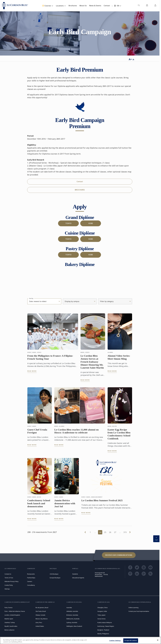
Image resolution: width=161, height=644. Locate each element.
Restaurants (31, 574)
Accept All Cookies (131, 640)
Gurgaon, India (102, 611)
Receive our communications (119, 555)
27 (115, 532)
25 (105, 532)
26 (110, 532)
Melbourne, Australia (73, 619)
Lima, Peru (39, 622)
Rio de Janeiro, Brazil (42, 608)
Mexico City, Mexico (42, 619)
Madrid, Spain (9, 619)
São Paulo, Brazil (41, 611)
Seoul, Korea (101, 619)
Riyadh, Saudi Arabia (11, 626)
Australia (69, 608)
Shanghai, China (102, 608)
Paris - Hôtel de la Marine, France (15, 611)
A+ (130, 59)
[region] (80, 640)
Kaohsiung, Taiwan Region (106, 626)
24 (100, 532)
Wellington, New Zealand (74, 626)
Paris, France (9, 608)
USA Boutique (54, 574)
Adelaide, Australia (72, 611)
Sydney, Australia (72, 622)
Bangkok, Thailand (103, 630)
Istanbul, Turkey (10, 622)
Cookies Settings (115, 640)
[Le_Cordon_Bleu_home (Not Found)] (15, 6)
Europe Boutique (55, 578)
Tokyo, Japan (101, 615)
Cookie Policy (9, 585)
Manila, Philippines (103, 634)
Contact (80, 182)
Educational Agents (78, 578)
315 (125, 532)
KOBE (91, 223)
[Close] (158, 640)
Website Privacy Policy (12, 581)
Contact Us (8, 574)
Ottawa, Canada (40, 615)
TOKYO (68, 223)
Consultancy (31, 585)
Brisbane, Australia (72, 615)
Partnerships (31, 578)
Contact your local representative (139, 611)
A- (134, 59)
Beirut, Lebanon (9, 630)
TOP (156, 539)
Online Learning (133, 608)
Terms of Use (9, 578)
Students (75, 574)
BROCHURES (80, 190)
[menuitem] (139, 6)
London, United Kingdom (12, 615)
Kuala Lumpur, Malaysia (105, 622)
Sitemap (7, 589)
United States (40, 626)
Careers (30, 581)
